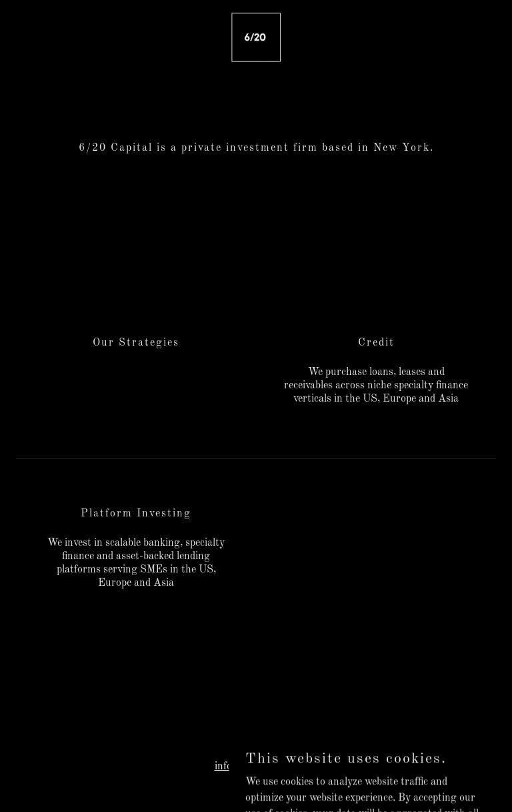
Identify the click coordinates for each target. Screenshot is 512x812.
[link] (256, 37)
